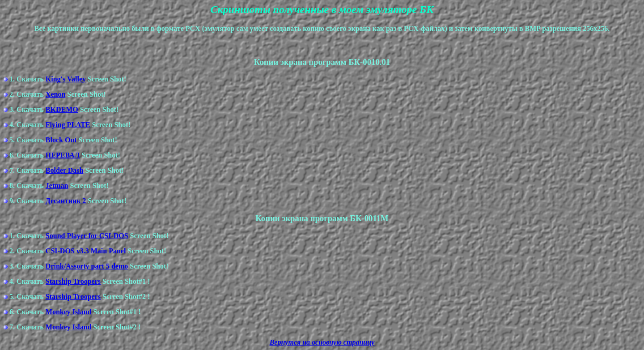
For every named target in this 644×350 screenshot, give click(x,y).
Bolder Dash (65, 170)
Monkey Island (69, 312)
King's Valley (66, 79)
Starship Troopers (73, 281)
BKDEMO (62, 109)
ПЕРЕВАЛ (63, 155)
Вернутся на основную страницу (322, 342)
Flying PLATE (68, 125)
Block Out (61, 140)
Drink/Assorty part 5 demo (87, 266)
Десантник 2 (66, 201)
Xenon (55, 94)
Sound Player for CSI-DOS (87, 236)
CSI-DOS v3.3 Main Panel (86, 251)
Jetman (57, 186)
